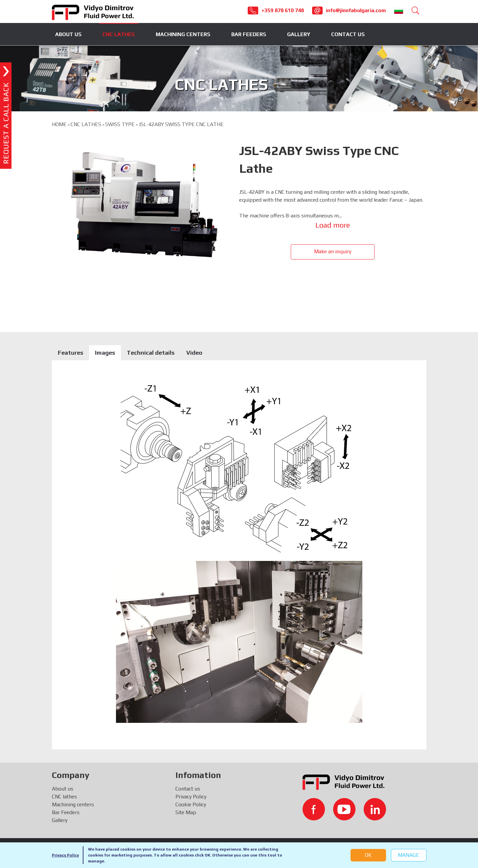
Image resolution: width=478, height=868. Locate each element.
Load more (333, 225)
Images (105, 353)
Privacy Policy (65, 855)
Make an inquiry (333, 251)
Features (70, 353)
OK (368, 855)
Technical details (151, 353)
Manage (409, 855)
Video (194, 353)
